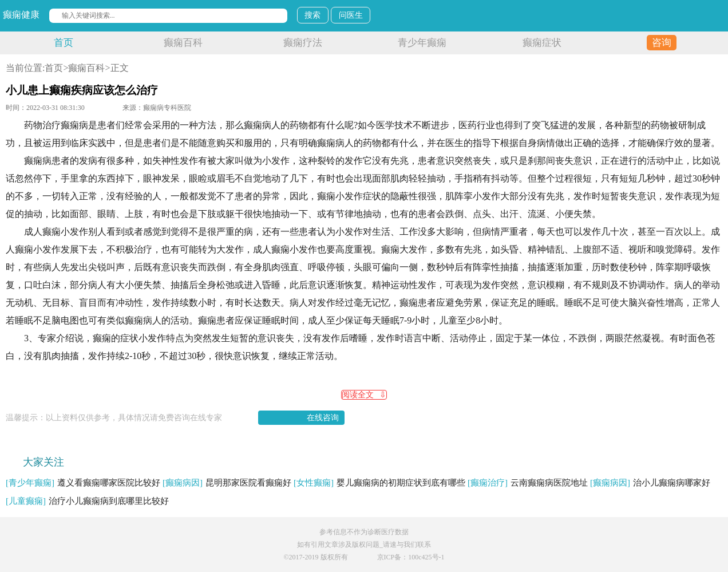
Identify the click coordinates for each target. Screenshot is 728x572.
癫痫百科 (183, 43)
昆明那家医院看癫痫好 (227, 483)
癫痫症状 (542, 43)
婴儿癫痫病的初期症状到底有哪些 (379, 483)
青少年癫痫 (422, 43)
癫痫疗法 (303, 43)
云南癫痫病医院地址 (528, 483)
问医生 (351, 15)
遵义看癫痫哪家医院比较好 (83, 483)
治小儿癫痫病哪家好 (650, 483)
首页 (64, 43)
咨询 (662, 43)
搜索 (312, 15)
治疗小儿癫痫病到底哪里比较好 (87, 501)
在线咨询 (323, 418)
